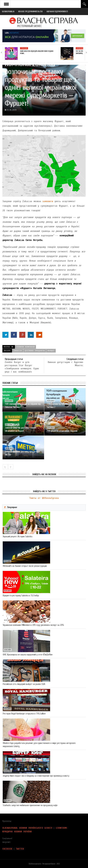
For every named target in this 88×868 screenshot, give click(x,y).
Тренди (24, 48)
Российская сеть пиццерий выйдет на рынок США (24, 684)
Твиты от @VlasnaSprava (44, 498)
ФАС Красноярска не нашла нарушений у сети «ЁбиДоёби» (28, 655)
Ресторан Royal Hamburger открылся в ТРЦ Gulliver (24, 714)
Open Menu (6, 4)
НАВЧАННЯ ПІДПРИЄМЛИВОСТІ (57, 12)
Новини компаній (26, 347)
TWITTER (20, 849)
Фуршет (51, 351)
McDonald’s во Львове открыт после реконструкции (25, 566)
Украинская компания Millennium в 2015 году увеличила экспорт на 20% (33, 625)
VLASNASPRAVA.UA (8, 12)
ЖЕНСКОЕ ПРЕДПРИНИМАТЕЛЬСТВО (30, 12)
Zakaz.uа (18, 351)
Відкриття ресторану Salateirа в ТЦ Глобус (21, 595)
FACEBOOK (7, 849)
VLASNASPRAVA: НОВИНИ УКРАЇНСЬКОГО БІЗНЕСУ (27, 828)
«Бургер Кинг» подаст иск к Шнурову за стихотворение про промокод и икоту (36, 776)
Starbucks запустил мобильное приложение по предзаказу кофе (30, 805)
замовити (48, 201)
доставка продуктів (35, 351)
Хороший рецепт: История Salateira (17, 536)
